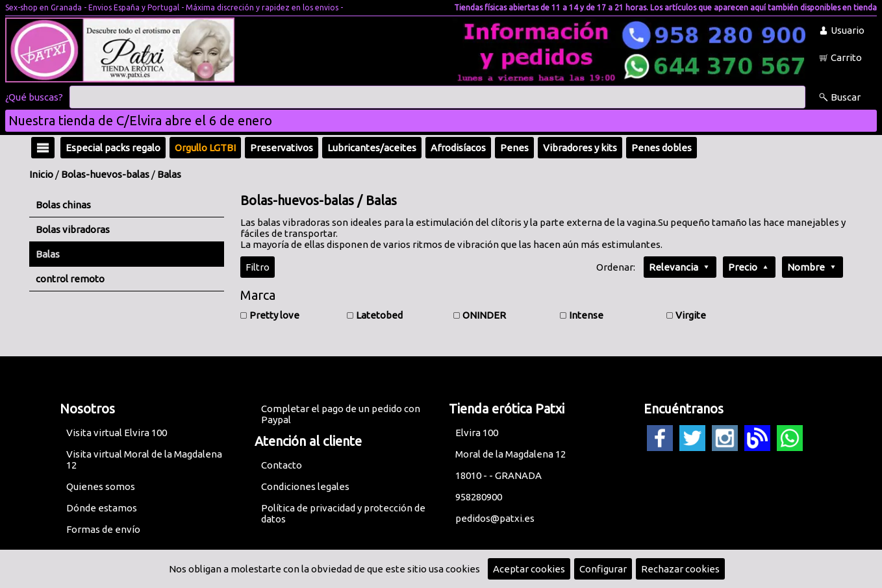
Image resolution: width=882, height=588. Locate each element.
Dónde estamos (102, 508)
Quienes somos (101, 486)
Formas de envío (103, 529)
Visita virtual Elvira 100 (117, 433)
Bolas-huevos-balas (105, 174)
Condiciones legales (305, 486)
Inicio (41, 174)
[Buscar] (437, 97)
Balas (169, 174)
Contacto (282, 465)
